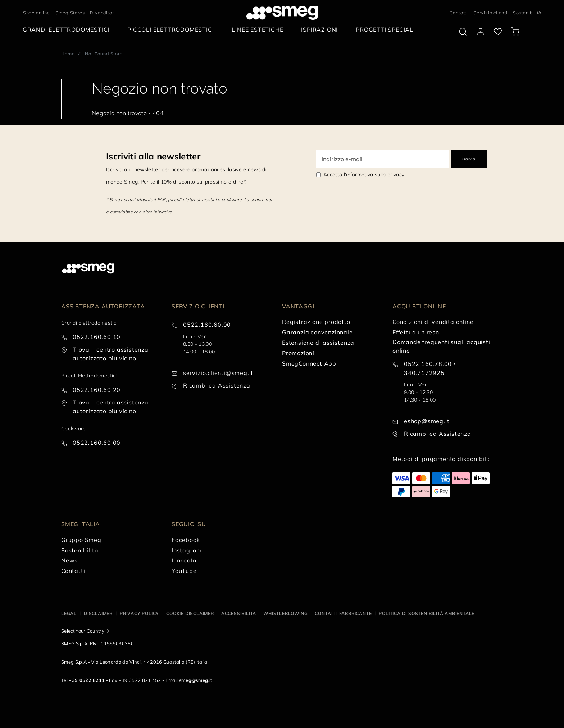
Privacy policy (139, 613)
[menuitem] (68, 30)
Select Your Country (83, 631)
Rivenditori (103, 13)
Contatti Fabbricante (343, 613)
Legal (69, 613)
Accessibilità (239, 613)
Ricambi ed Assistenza (217, 385)
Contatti (459, 13)
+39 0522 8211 (87, 680)
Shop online (37, 13)
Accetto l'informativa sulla (364, 175)
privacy (396, 175)
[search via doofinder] (463, 32)
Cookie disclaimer (190, 613)
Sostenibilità (527, 13)
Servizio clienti (490, 13)
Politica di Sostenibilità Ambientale (427, 613)
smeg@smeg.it (196, 680)
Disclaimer (98, 613)
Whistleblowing (285, 613)
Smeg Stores (70, 13)
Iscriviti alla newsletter (153, 156)
